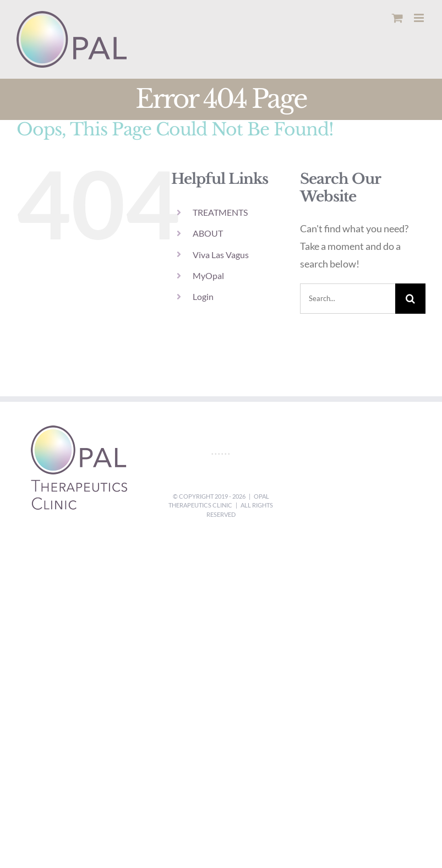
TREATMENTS (220, 212)
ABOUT (208, 233)
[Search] (410, 299)
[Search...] (348, 299)
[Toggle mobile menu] (420, 18)
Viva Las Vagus (221, 255)
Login (203, 296)
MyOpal (208, 275)
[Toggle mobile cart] (397, 18)
